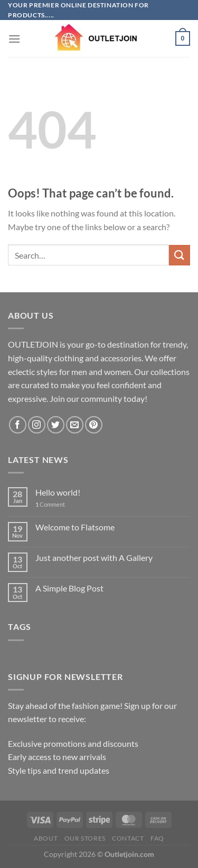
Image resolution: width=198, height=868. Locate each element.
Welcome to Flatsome (75, 527)
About (46, 838)
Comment (50, 504)
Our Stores (85, 838)
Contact (128, 838)
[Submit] (180, 255)
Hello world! (58, 492)
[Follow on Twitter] (56, 425)
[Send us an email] (75, 425)
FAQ (157, 838)
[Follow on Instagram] (37, 425)
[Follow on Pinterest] (94, 425)
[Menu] (14, 39)
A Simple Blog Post (69, 588)
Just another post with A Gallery (94, 558)
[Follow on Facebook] (18, 425)
